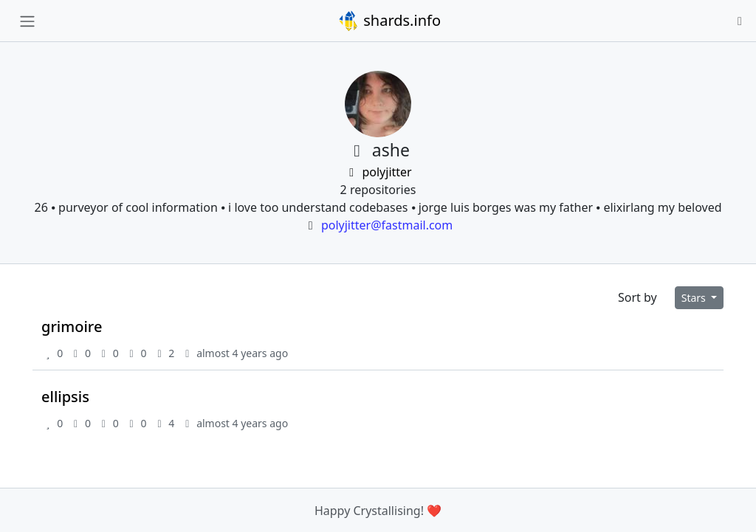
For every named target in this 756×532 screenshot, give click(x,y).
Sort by (638, 297)
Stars (695, 298)
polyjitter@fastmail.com (387, 225)
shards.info (389, 21)
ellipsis (65, 397)
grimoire (72, 327)
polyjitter (378, 172)
